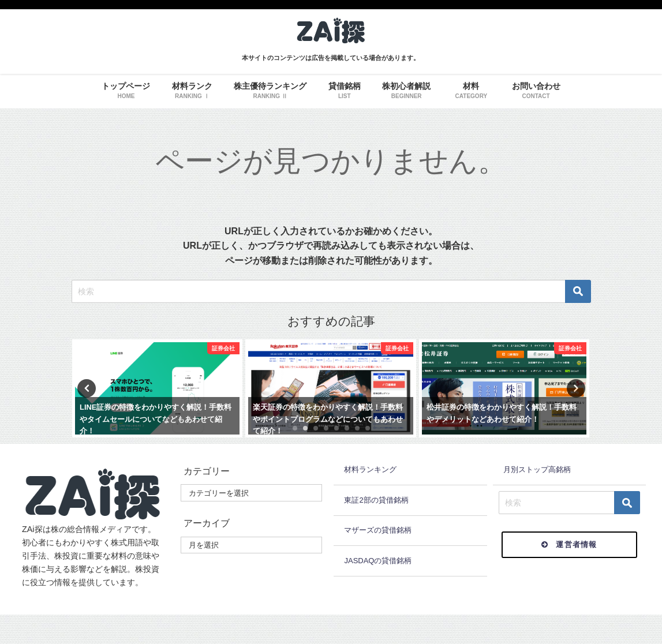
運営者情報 (569, 544)
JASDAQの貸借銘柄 (378, 561)
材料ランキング (370, 469)
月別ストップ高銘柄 (537, 469)
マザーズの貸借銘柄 (378, 530)
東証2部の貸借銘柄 (376, 500)
